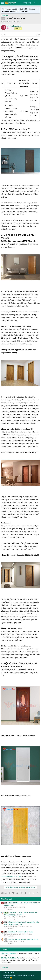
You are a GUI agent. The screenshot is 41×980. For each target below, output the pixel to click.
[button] (2, 3)
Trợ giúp (31, 976)
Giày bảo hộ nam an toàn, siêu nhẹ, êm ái (21, 939)
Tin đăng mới (6, 899)
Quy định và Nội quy (9, 976)
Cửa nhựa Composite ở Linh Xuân (18, 932)
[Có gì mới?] (34, 3)
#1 (39, 35)
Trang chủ (5, 978)
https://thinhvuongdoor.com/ (11, 876)
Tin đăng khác (9, 909)
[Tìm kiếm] (38, 3)
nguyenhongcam (8, 21)
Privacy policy (22, 976)
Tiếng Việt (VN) (8, 973)
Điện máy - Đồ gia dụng (12, 919)
